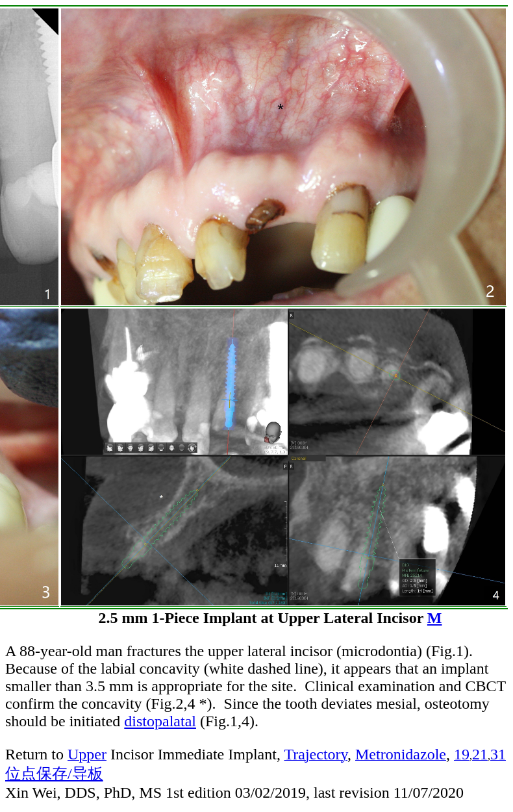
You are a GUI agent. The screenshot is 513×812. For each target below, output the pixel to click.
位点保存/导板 (54, 774)
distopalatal (160, 721)
